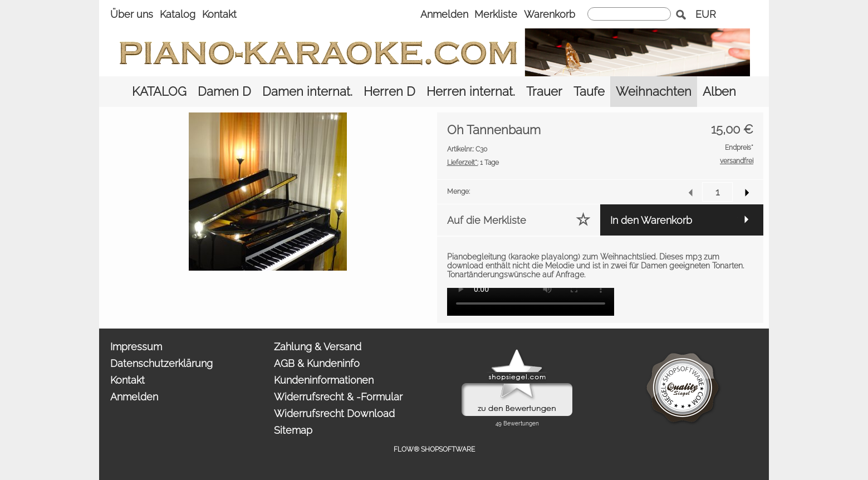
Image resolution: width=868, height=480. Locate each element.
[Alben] (719, 92)
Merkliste (496, 14)
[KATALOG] (159, 92)
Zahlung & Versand (318, 347)
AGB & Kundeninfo (317, 363)
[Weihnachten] (654, 92)
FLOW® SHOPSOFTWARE (434, 449)
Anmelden (444, 14)
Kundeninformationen (324, 380)
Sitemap (293, 430)
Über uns (132, 14)
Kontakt (219, 14)
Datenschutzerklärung (161, 363)
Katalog (178, 14)
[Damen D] (224, 92)
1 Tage (473, 163)
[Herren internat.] (471, 92)
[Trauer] (544, 92)
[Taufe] (589, 92)
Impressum (136, 347)
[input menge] (717, 192)
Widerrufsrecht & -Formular (338, 397)
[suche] (629, 14)
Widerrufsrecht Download (334, 413)
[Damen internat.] (307, 92)
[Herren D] (389, 92)
